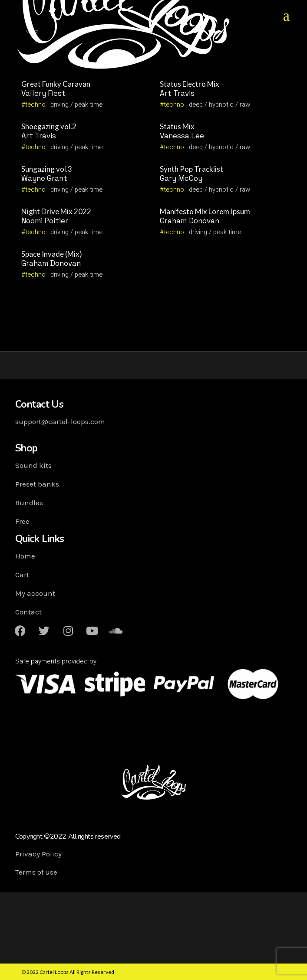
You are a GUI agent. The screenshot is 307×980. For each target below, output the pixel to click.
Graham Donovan (190, 221)
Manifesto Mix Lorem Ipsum (205, 211)
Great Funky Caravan (56, 84)
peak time (89, 105)
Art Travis (177, 93)
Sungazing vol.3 (47, 169)
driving (59, 105)
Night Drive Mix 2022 (56, 211)
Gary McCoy (181, 178)
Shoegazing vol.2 (49, 126)
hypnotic (221, 105)
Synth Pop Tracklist (191, 169)
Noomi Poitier (45, 221)
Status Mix (177, 126)
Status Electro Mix (190, 84)
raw (245, 105)
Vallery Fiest (43, 93)
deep (196, 105)
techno (35, 105)
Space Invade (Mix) (52, 254)
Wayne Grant (44, 178)
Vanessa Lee (182, 136)
